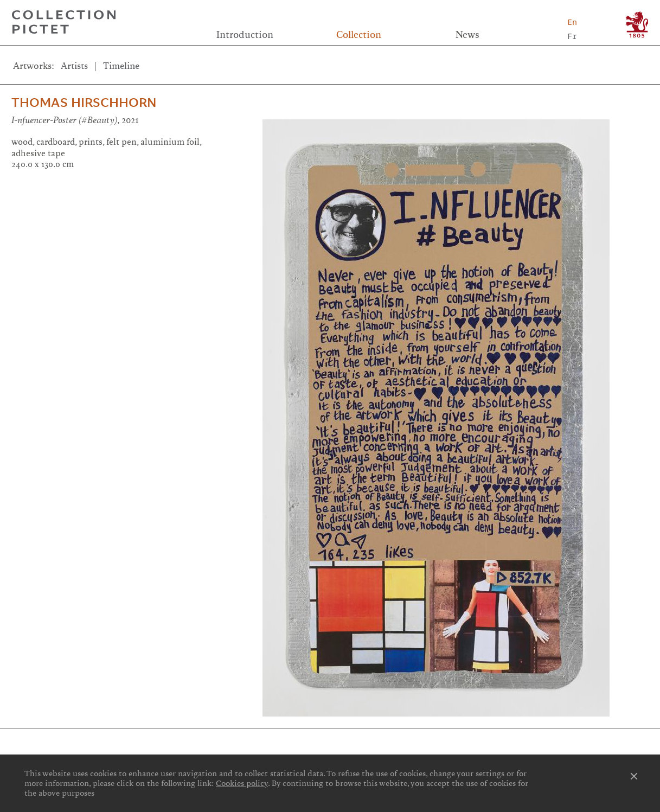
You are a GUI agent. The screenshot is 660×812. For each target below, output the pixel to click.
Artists (74, 66)
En (572, 22)
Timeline (121, 66)
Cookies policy (242, 783)
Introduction (245, 35)
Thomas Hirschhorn (84, 103)
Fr (572, 36)
